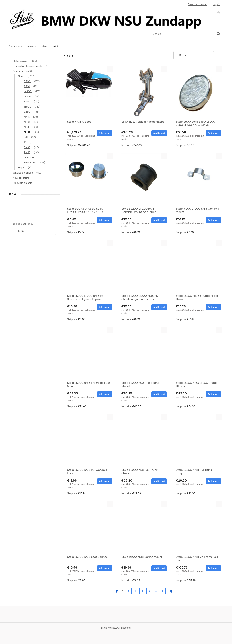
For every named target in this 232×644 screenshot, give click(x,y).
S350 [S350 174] (27, 102)
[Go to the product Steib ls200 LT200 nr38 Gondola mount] (198, 179)
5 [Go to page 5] (149, 591)
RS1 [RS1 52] (26, 137)
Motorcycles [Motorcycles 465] (20, 61)
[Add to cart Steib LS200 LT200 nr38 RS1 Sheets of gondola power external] (159, 307)
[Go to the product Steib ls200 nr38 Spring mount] (143, 527)
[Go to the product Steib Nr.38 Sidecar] (89, 92)
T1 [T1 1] (25, 142)
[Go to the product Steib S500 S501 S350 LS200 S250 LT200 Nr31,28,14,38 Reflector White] (198, 92)
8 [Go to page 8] (163, 591)
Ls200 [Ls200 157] (28, 91)
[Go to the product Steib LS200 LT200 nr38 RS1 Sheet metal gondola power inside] (89, 266)
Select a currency (23, 224)
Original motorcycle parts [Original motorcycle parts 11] (28, 66)
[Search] (219, 34)
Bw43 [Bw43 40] (27, 152)
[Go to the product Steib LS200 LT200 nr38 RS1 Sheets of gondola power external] (143, 266)
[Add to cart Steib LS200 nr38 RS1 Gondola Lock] (105, 481)
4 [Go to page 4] (142, 591)
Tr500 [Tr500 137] (28, 107)
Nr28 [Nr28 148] (27, 122)
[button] (110, 69)
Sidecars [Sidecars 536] (18, 71)
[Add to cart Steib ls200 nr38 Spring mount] (159, 568)
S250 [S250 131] (27, 112)
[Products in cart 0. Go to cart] (219, 13)
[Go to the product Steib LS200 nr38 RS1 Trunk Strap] (143, 440)
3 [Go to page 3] (135, 591)
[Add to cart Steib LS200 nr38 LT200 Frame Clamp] (213, 394)
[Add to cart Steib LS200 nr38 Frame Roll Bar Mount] (105, 394)
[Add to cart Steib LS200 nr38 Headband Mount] (159, 394)
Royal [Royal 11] (21, 168)
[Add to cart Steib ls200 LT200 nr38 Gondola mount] (213, 220)
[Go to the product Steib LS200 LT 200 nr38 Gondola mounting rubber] (143, 179)
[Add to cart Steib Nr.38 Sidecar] (105, 133)
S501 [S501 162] (27, 86)
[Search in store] (182, 34)
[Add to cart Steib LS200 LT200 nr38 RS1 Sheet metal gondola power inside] (105, 307)
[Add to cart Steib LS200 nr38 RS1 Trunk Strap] (159, 481)
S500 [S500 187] (27, 81)
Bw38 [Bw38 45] (27, 147)
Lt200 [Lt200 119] (27, 96)
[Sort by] (194, 55)
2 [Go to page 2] (129, 591)
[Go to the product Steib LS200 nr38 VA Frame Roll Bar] (198, 527)
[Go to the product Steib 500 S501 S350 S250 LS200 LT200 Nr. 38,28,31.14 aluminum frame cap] (89, 179)
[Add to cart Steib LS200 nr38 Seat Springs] (105, 568)
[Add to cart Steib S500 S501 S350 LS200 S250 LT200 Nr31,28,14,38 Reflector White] (213, 133)
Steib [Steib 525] (21, 76)
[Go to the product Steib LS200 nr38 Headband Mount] (143, 353)
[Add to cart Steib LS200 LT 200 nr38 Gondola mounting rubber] (159, 220)
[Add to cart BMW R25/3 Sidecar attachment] (159, 133)
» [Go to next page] (169, 591)
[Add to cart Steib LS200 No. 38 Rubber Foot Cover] (213, 307)
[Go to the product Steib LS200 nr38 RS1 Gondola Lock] (89, 440)
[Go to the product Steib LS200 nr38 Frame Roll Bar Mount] (89, 353)
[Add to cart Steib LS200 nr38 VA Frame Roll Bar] (213, 568)
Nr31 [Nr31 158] (26, 127)
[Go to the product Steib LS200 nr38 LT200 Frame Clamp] (198, 353)
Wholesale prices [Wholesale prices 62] (23, 173)
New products (21, 178)
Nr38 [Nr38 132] (27, 132)
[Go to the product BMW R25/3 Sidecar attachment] (143, 92)
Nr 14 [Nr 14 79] (27, 117)
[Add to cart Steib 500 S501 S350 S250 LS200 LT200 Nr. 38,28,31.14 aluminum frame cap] (105, 220)
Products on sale (22, 183)
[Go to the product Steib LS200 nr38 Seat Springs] (89, 527)
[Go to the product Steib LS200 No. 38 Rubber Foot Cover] (198, 266)
